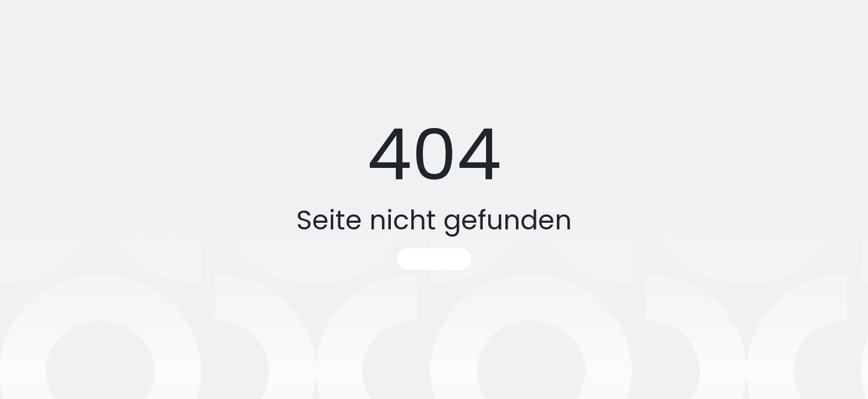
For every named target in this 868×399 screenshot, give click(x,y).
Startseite (434, 259)
